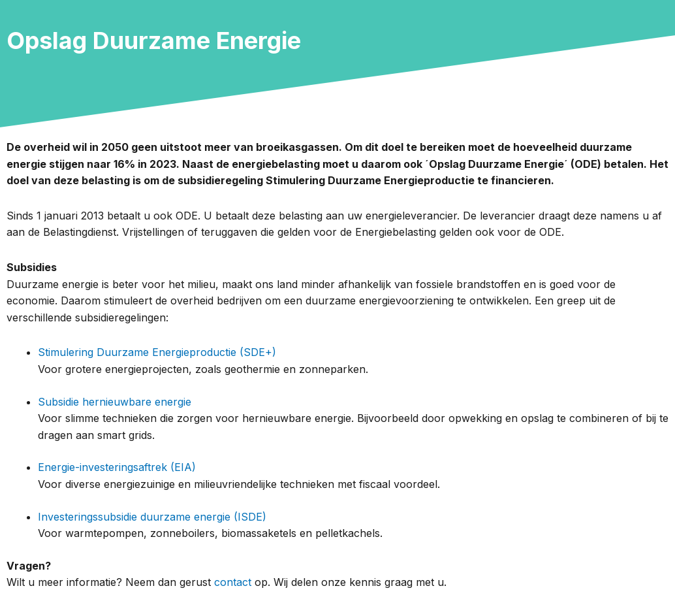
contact (233, 582)
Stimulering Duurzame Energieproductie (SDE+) (157, 352)
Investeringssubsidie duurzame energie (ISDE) (152, 517)
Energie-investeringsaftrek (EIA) (117, 467)
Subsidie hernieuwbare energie (115, 402)
